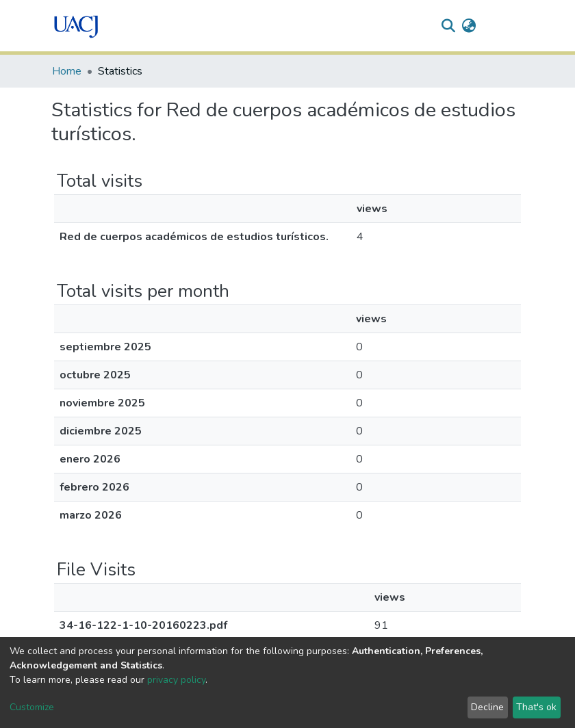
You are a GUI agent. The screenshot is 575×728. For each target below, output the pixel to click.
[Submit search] (449, 26)
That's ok (536, 707)
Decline (487, 707)
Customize (32, 707)
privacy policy (176, 680)
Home (67, 71)
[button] (469, 26)
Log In (498, 26)
